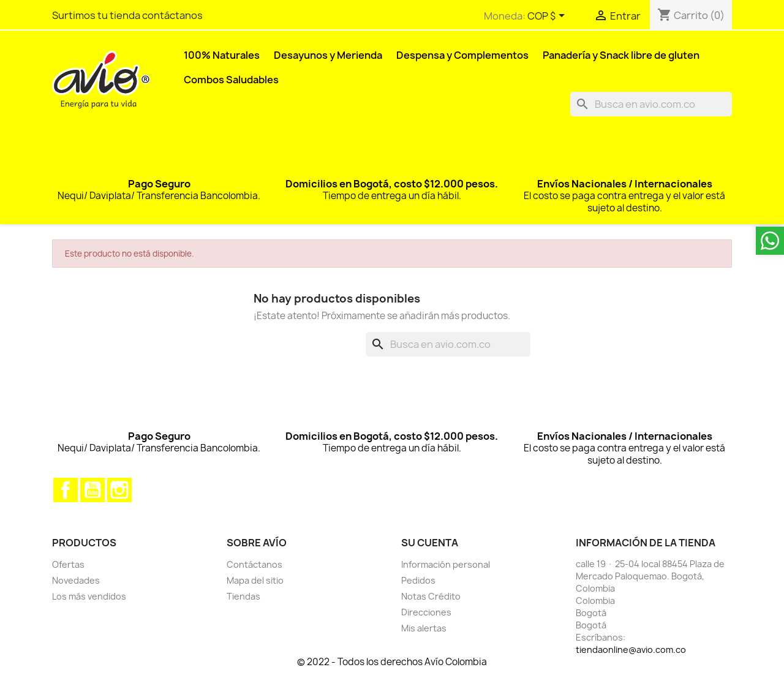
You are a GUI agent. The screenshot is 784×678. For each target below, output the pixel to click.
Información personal (446, 564)
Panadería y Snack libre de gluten (621, 55)
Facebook (66, 490)
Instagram (119, 490)
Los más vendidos (89, 596)
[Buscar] (651, 104)
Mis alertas (424, 628)
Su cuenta (430, 543)
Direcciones (426, 612)
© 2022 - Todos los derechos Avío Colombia (392, 662)
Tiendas (243, 596)
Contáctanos (254, 564)
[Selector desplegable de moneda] (548, 17)
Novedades (76, 580)
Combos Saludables (231, 80)
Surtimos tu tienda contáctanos (127, 15)
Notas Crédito (431, 596)
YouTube (92, 490)
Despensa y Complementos (462, 55)
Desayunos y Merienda (328, 55)
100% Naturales (222, 55)
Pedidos (418, 580)
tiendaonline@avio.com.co (631, 650)
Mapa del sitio (255, 580)
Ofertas (68, 564)
